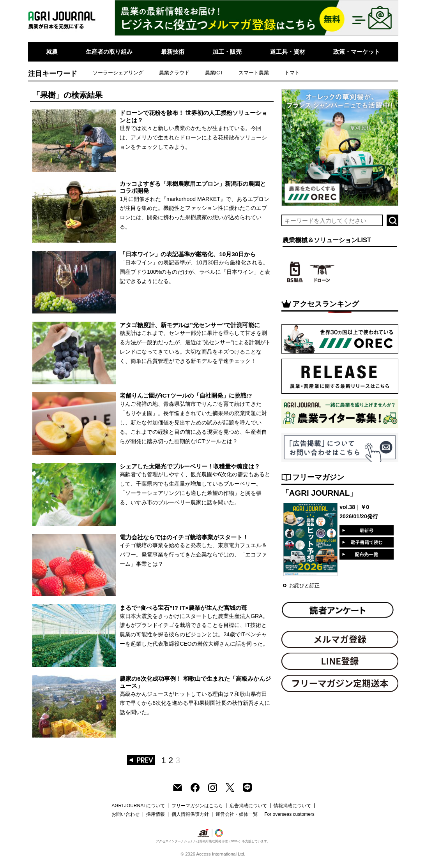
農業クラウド (174, 73)
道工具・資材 (288, 52)
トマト (292, 73)
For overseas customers (289, 814)
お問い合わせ (126, 814)
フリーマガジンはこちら (197, 806)
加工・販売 (227, 52)
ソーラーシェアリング (118, 73)
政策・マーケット (357, 52)
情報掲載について (292, 806)
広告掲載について (248, 806)
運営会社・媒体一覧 (237, 814)
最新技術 (173, 52)
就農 (52, 52)
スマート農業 (254, 73)
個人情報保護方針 (190, 814)
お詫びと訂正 (304, 585)
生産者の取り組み (109, 52)
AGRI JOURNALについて (138, 806)
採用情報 (156, 814)
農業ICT (214, 73)
